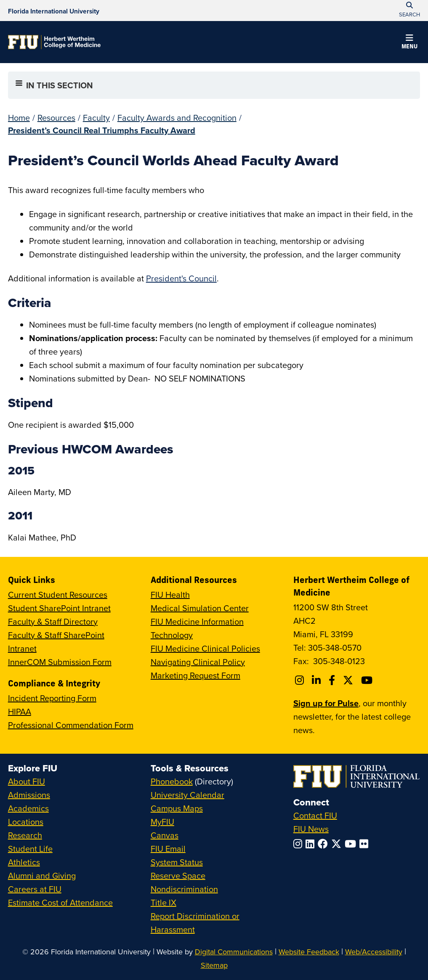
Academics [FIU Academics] (28, 808)
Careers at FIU (35, 889)
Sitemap (214, 965)
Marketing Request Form (195, 675)
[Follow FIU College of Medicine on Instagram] (301, 680)
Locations (26, 822)
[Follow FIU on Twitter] (338, 844)
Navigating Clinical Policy (198, 662)
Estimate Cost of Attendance (60, 902)
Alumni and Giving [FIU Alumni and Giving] (42, 875)
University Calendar (187, 795)
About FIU (27, 781)
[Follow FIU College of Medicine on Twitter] (349, 680)
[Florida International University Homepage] (54, 11)
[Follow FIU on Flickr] (366, 844)
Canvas (165, 835)
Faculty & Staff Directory (53, 621)
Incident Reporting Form (52, 698)
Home (19, 118)
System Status (177, 862)
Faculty (96, 118)
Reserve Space (178, 875)
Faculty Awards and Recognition (177, 118)
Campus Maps (177, 808)
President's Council (181, 278)
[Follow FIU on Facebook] (324, 844)
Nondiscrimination (184, 889)
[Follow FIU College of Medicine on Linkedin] (318, 680)
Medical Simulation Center (200, 608)
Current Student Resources (58, 595)
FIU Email (168, 849)
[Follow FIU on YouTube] (352, 844)
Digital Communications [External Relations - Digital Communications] (234, 952)
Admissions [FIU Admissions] (29, 795)
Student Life (30, 849)
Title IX (163, 902)
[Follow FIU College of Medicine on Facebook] (333, 680)
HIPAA (20, 711)
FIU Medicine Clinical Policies (205, 648)
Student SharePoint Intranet (59, 608)
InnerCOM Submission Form (60, 662)
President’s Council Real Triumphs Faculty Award (102, 130)
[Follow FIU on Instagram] (299, 844)
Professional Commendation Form (71, 725)
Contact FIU (315, 815)
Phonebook (172, 781)
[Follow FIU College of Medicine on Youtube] (368, 680)
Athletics (24, 862)
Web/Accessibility (374, 952)
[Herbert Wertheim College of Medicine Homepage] (54, 42)
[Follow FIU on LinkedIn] (312, 844)
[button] (409, 43)
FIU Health (170, 595)
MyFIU (162, 822)
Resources (56, 118)
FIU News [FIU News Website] (311, 829)
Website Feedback (309, 952)
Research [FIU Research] (25, 835)
